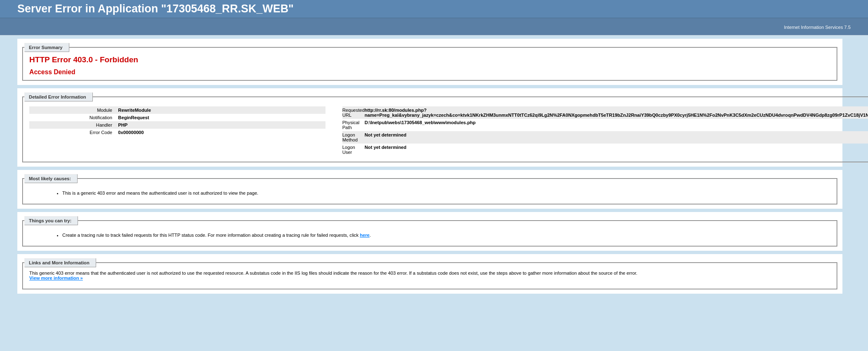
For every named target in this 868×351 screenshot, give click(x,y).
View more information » (56, 278)
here (365, 235)
